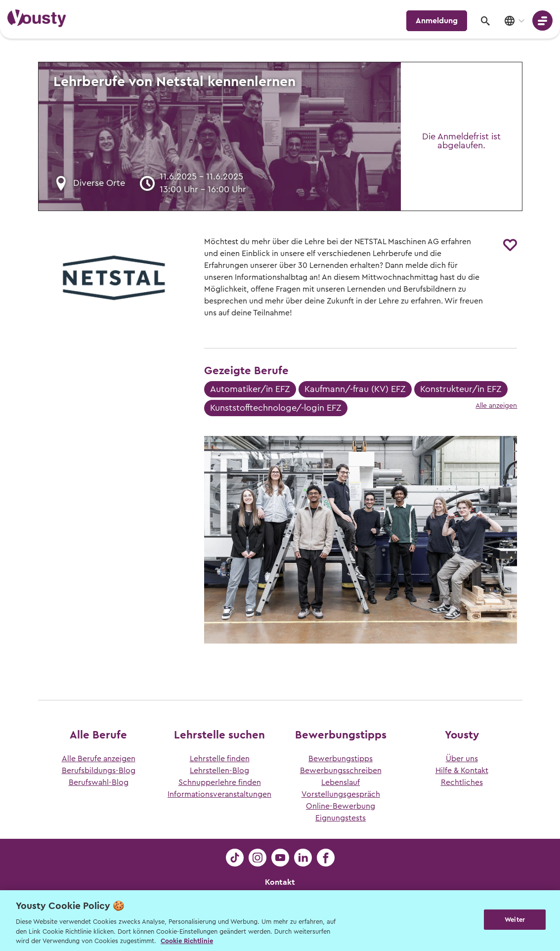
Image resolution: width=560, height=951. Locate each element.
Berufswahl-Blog (99, 782)
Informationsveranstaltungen (219, 794)
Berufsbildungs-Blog (99, 771)
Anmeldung (437, 21)
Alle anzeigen (496, 406)
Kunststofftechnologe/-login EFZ (276, 408)
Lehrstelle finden (220, 759)
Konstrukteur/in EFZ (461, 389)
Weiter (515, 920)
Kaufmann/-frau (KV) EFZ (355, 389)
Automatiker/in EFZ (250, 389)
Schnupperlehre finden (220, 782)
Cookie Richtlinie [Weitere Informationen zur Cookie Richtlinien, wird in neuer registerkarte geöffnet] (187, 941)
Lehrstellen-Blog (219, 771)
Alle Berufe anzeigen (99, 759)
